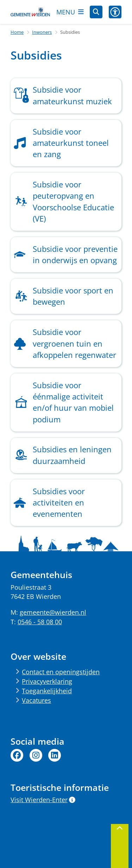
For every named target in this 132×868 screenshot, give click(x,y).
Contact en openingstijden (61, 672)
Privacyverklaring (47, 681)
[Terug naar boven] (120, 846)
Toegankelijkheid (47, 691)
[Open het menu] (70, 12)
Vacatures (36, 700)
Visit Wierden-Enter (43, 800)
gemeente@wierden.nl (53, 612)
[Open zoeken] (96, 12)
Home (17, 32)
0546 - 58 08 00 (40, 622)
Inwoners (42, 32)
